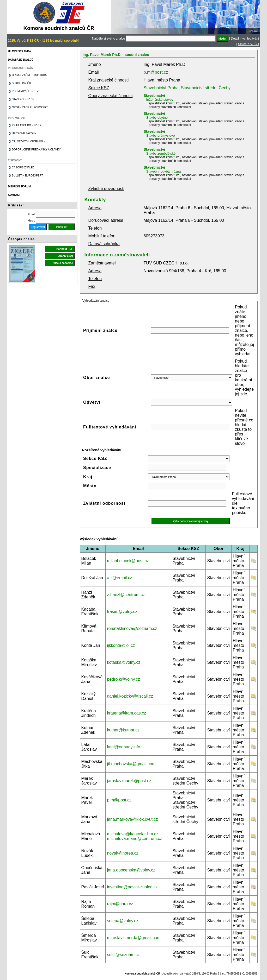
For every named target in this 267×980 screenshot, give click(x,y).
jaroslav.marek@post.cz (129, 781)
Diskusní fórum (19, 186)
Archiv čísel (65, 256)
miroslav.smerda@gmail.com (134, 938)
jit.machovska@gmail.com (131, 764)
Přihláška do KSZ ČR (27, 125)
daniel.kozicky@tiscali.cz (130, 696)
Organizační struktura (29, 75)
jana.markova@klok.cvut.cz (132, 819)
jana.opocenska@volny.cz (131, 870)
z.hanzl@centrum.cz (126, 595)
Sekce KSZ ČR (249, 44)
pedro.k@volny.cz (123, 679)
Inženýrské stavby (160, 100)
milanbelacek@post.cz (128, 561)
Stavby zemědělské (161, 153)
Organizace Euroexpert (30, 107)
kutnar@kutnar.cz (123, 730)
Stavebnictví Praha (161, 88)
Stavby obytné (157, 118)
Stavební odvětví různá (164, 171)
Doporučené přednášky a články (36, 150)
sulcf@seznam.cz (123, 955)
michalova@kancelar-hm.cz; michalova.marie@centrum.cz (134, 836)
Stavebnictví (154, 96)
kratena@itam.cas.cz (126, 713)
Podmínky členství (26, 91)
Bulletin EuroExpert (28, 176)
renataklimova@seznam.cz (132, 628)
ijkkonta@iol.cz (121, 645)
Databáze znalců (21, 60)
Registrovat (38, 227)
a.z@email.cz (119, 578)
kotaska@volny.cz (124, 662)
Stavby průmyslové (161, 135)
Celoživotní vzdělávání (29, 141)
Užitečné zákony (24, 133)
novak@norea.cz (123, 853)
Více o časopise (63, 263)
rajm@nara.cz (120, 904)
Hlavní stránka (20, 51)
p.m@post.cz (156, 72)
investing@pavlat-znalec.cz (132, 887)
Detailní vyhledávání (245, 39)
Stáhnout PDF (64, 249)
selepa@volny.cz (123, 921)
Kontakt (14, 195)
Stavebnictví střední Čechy (206, 88)
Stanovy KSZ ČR (23, 99)
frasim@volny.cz (122, 612)
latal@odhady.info (123, 747)
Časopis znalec (23, 167)
